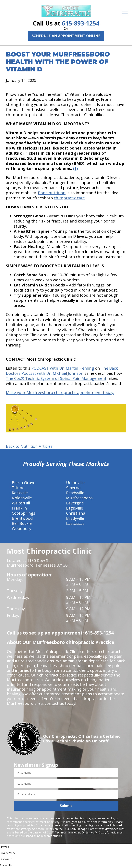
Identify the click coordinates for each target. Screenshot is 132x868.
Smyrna (73, 488)
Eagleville (75, 508)
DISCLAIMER (72, 829)
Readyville (75, 493)
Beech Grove (24, 483)
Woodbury (22, 528)
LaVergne (75, 503)
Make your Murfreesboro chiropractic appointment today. (60, 393)
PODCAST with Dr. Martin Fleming (63, 368)
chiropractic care (69, 198)
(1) (75, 168)
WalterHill (21, 503)
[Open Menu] (125, 12)
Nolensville (22, 498)
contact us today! (60, 703)
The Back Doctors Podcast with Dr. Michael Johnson (62, 371)
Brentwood (22, 518)
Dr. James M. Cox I (93, 832)
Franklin (19, 508)
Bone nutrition (52, 193)
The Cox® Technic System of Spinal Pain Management (56, 378)
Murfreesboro (79, 498)
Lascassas (75, 523)
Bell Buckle (22, 523)
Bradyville (75, 518)
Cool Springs (24, 513)
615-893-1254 (81, 23)
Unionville (75, 483)
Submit (66, 806)
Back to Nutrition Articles (29, 446)
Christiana (76, 513)
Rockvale (20, 493)
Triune (18, 488)
